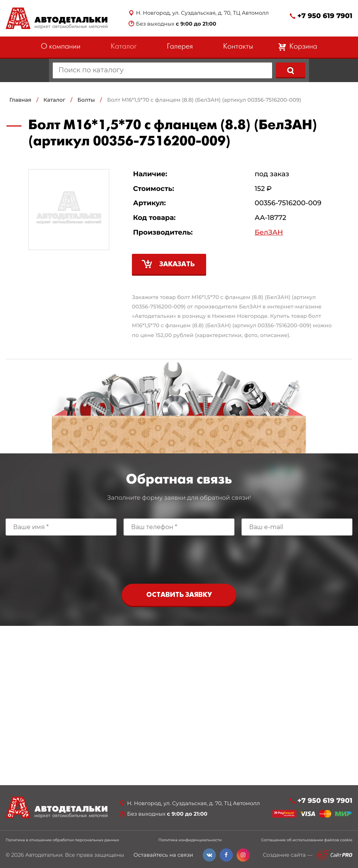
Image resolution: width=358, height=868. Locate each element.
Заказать (177, 265)
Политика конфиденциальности (190, 840)
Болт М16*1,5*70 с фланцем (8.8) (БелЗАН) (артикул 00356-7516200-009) (204, 100)
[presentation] (179, 558)
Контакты (238, 47)
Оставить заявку (179, 595)
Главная (20, 100)
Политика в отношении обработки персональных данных (62, 840)
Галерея (180, 47)
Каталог (124, 47)
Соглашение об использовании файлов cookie (307, 840)
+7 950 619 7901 (325, 16)
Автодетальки (44, 855)
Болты (86, 100)
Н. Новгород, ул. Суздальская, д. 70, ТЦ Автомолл (202, 13)
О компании (60, 47)
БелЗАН (269, 233)
